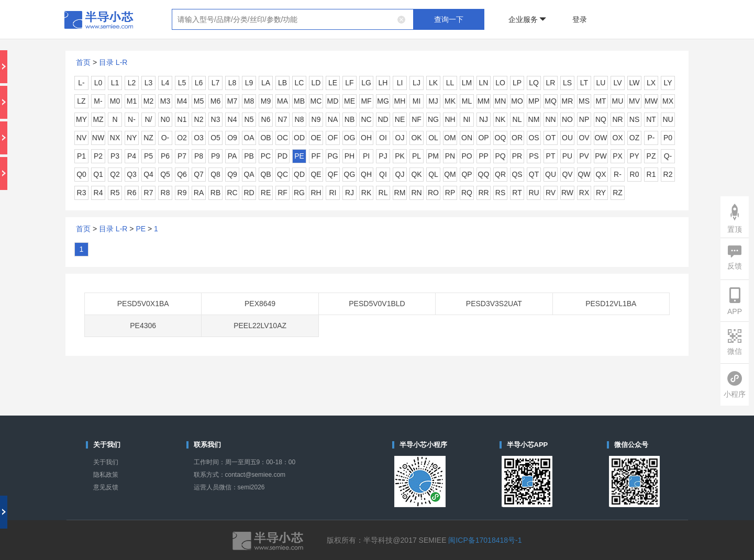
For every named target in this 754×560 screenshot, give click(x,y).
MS (584, 101)
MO (517, 101)
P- (651, 138)
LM (467, 83)
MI (417, 101)
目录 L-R (113, 62)
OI (383, 138)
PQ (500, 156)
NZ (148, 138)
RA (199, 193)
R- (618, 174)
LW (635, 83)
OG (350, 138)
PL (417, 156)
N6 (266, 119)
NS (634, 119)
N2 (199, 119)
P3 (115, 156)
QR (500, 174)
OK (416, 138)
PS (534, 156)
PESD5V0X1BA (143, 304)
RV (551, 193)
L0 (98, 83)
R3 (82, 193)
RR (483, 193)
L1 (115, 83)
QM (450, 174)
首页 (83, 62)
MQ (551, 101)
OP (483, 138)
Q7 (199, 174)
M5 (199, 101)
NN (550, 119)
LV (617, 83)
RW (567, 193)
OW (601, 138)
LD (316, 83)
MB (299, 101)
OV (584, 138)
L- (81, 83)
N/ (149, 119)
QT (534, 174)
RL (383, 193)
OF (333, 138)
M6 (215, 101)
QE (316, 174)
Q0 (81, 174)
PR (517, 156)
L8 (232, 83)
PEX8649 (260, 304)
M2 (148, 101)
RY (601, 193)
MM (484, 101)
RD (249, 193)
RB (215, 193)
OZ (634, 138)
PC (266, 156)
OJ (400, 138)
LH (383, 83)
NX (115, 138)
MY (81, 119)
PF (316, 156)
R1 (651, 174)
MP (534, 101)
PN (450, 156)
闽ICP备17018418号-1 (485, 540)
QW (584, 174)
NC (366, 119)
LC (300, 83)
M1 (132, 101)
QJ (400, 174)
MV (634, 101)
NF (417, 119)
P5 (148, 156)
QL (433, 174)
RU (534, 193)
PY (634, 156)
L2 (132, 83)
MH (400, 101)
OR (517, 138)
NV (81, 138)
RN (416, 193)
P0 (668, 138)
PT (551, 156)
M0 (115, 101)
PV (584, 156)
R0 (635, 174)
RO (433, 193)
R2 (668, 174)
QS (517, 174)
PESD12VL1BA (611, 304)
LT (584, 83)
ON (467, 138)
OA (249, 138)
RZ (618, 193)
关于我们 (106, 462)
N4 (232, 119)
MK (450, 101)
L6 (199, 83)
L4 (165, 83)
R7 (149, 193)
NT (651, 119)
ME (350, 101)
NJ (484, 119)
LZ (81, 101)
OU (567, 138)
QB (265, 174)
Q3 (132, 174)
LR (551, 83)
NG (433, 119)
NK (500, 119)
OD (299, 138)
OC (282, 138)
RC (232, 193)
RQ (467, 193)
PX (618, 156)
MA (282, 101)
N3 (216, 119)
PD (282, 156)
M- (98, 101)
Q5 (165, 174)
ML (467, 101)
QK (416, 174)
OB (265, 138)
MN (501, 101)
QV (567, 174)
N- (132, 119)
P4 (132, 156)
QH (366, 174)
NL (517, 119)
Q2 (115, 174)
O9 (232, 138)
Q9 (232, 174)
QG (350, 174)
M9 (266, 101)
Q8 (215, 174)
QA (249, 174)
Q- (668, 156)
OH (366, 138)
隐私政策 (106, 475)
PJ (383, 156)
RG (299, 193)
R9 (182, 193)
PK (400, 156)
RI (333, 193)
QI (383, 174)
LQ (534, 83)
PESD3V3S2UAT (494, 304)
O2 (182, 138)
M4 (182, 101)
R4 (98, 193)
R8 (165, 193)
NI (467, 119)
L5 (182, 83)
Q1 (98, 174)
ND (383, 119)
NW (98, 138)
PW (601, 156)
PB (249, 156)
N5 (249, 119)
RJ (350, 193)
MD (333, 101)
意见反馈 (106, 487)
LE (333, 83)
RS (500, 193)
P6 (165, 156)
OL (433, 138)
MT (601, 101)
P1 (81, 156)
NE (400, 119)
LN (484, 83)
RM (400, 193)
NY (132, 138)
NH (450, 119)
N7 (283, 119)
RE (266, 193)
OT (551, 138)
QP (467, 174)
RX (584, 193)
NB (350, 119)
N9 (316, 119)
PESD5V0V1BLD (377, 304)
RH (316, 193)
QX (601, 174)
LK (433, 83)
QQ (484, 174)
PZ (651, 156)
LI (400, 83)
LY (668, 83)
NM (534, 119)
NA (333, 119)
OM (450, 138)
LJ (417, 83)
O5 (215, 138)
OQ (501, 138)
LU (601, 83)
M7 (232, 101)
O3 (199, 138)
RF (282, 193)
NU (668, 119)
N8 (300, 119)
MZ (98, 119)
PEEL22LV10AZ (260, 326)
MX (668, 101)
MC (316, 101)
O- (165, 138)
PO (467, 156)
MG (383, 101)
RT (517, 193)
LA (266, 83)
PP (484, 156)
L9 (249, 83)
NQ (601, 119)
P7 (182, 156)
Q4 (148, 174)
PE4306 (143, 326)
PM (433, 156)
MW (651, 101)
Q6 (182, 174)
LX (651, 83)
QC (282, 174)
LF (349, 83)
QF (333, 174)
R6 (132, 193)
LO (500, 83)
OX (617, 138)
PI (366, 156)
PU (567, 156)
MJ (433, 101)
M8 (249, 101)
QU (551, 174)
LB (282, 83)
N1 (182, 119)
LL (450, 83)
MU (618, 101)
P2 (98, 156)
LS (567, 83)
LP (517, 83)
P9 (215, 156)
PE (299, 156)
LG (366, 83)
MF (366, 101)
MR (568, 101)
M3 (165, 101)
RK (366, 193)
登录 (580, 19)
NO (567, 119)
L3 (149, 83)
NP (584, 119)
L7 (216, 83)
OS (534, 138)
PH (350, 156)
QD (299, 174)
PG (332, 156)
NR (617, 119)
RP (450, 193)
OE (316, 138)
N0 (165, 119)
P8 (199, 156)
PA (232, 156)
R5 (115, 193)
